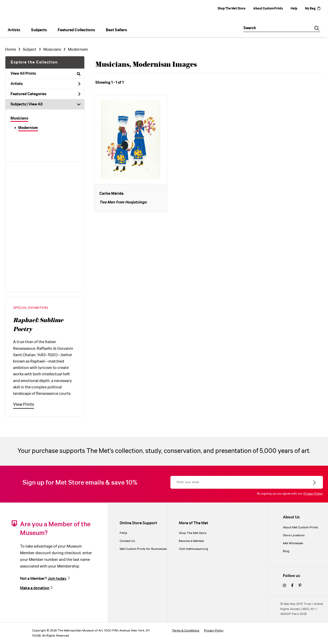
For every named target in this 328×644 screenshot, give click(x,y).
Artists (45, 84)
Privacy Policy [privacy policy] (214, 631)
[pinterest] (300, 586)
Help (294, 9)
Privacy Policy (313, 494)
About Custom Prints (268, 9)
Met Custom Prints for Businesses (143, 549)
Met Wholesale (293, 543)
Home (11, 50)
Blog (286, 551)
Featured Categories (45, 94)
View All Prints (45, 74)
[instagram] (284, 586)
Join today (57, 578)
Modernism (28, 128)
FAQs (124, 533)
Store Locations (294, 535)
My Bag (313, 9)
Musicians (19, 118)
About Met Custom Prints (300, 527)
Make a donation (35, 588)
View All (35, 104)
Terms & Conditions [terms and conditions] (186, 631)
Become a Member (192, 541)
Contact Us (127, 541)
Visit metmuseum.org (193, 549)
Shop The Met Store (232, 9)
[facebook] (292, 586)
